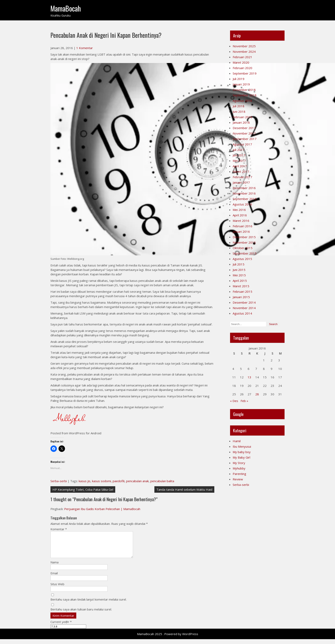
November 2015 (244, 242)
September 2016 (245, 199)
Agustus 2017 (242, 144)
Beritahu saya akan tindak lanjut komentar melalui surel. (88, 604)
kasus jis (85, 481)
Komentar (59, 529)
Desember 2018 (244, 90)
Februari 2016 (242, 226)
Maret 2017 (241, 172)
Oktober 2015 (243, 248)
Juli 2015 (239, 264)
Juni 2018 (239, 112)
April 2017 (240, 166)
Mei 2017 (239, 161)
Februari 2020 (242, 68)
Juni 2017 (239, 155)
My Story (239, 463)
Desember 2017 (244, 128)
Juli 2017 (239, 150)
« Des (234, 401)
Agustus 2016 (242, 204)
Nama (54, 567)
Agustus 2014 (242, 313)
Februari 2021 (242, 57)
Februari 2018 (242, 117)
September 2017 (245, 139)
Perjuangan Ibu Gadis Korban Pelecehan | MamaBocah (102, 509)
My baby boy (242, 452)
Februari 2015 (242, 291)
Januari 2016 (241, 232)
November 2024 (244, 52)
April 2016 (240, 215)
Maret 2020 (241, 62)
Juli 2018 (239, 106)
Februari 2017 (242, 177)
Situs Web (57, 589)
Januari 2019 (241, 84)
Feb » (244, 401)
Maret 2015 (241, 286)
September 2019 (245, 73)
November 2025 (244, 46)
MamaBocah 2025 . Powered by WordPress (168, 639)
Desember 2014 (244, 302)
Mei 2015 (239, 275)
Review (238, 479)
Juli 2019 (239, 79)
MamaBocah (66, 8)
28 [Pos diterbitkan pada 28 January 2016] (257, 394)
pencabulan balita (162, 481)
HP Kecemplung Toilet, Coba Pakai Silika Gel (83, 489)
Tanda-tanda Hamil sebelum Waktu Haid (184, 489)
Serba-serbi (59, 481)
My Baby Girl (241, 457)
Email (54, 578)
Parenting (239, 474)
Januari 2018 (241, 122)
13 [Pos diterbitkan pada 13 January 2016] (249, 377)
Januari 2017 (241, 182)
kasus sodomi (102, 481)
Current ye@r (61, 627)
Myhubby (239, 468)
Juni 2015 (239, 270)
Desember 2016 (244, 188)
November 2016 (244, 193)
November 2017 (244, 133)
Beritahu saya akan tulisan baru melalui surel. (81, 614)
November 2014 (244, 308)
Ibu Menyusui (242, 446)
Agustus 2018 (242, 101)
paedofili (119, 481)
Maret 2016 (241, 221)
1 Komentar (85, 48)
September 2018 (245, 95)
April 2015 (240, 281)
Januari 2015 (241, 297)
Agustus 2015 (242, 259)
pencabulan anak (137, 481)
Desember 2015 (244, 237)
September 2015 (245, 253)
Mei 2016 (239, 210)
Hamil (237, 441)
